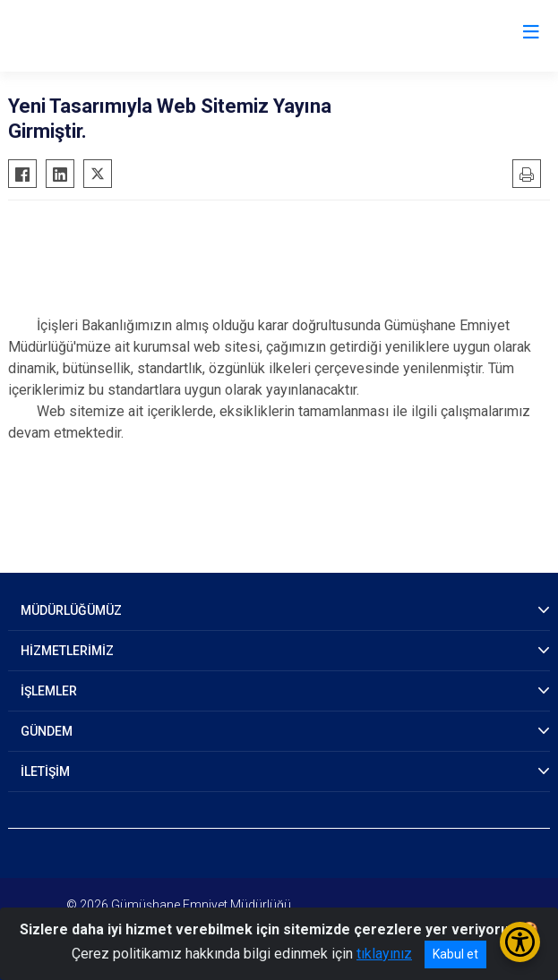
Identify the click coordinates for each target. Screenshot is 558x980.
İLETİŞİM (45, 771)
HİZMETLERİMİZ (67, 651)
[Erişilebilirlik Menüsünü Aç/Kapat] (520, 942)
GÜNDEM (47, 731)
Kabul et (455, 954)
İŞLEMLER (49, 691)
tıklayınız (384, 954)
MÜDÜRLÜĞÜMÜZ (71, 610)
